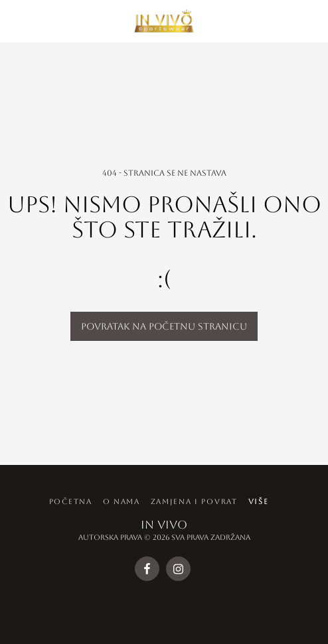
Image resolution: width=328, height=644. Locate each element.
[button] (15, 21)
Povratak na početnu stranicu (164, 326)
